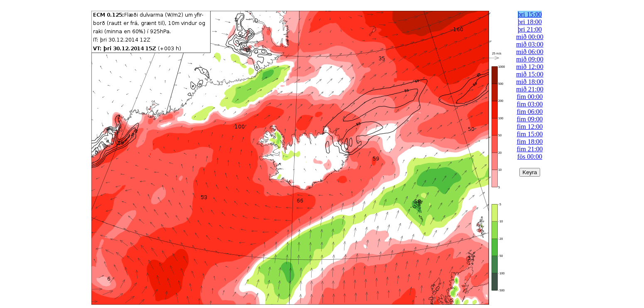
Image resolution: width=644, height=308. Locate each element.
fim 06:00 (530, 112)
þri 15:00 (530, 14)
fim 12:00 (530, 127)
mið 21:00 (530, 89)
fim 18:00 (530, 142)
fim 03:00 (530, 104)
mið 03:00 (530, 44)
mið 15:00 (530, 74)
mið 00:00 (530, 37)
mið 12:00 (530, 67)
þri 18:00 (530, 22)
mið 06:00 (530, 52)
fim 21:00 (530, 149)
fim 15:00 (530, 134)
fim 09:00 (530, 119)
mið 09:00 (530, 59)
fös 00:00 (530, 156)
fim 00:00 (530, 97)
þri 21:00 (530, 29)
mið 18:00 (530, 82)
